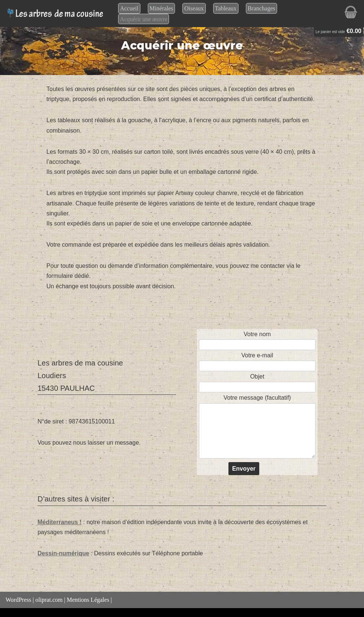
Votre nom (257, 339)
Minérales (162, 8)
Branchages (262, 8)
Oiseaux (194, 8)
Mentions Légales (88, 600)
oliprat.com (49, 600)
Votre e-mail (257, 361)
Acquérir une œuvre (144, 19)
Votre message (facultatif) (257, 427)
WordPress (18, 600)
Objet (257, 382)
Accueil (129, 8)
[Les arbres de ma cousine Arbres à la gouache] (56, 14)
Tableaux (226, 8)
